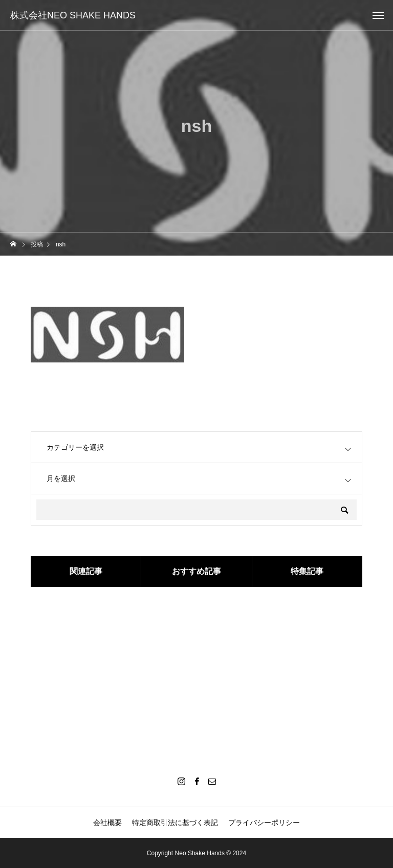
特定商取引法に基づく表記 (175, 823)
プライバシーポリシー (264, 823)
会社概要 (107, 823)
